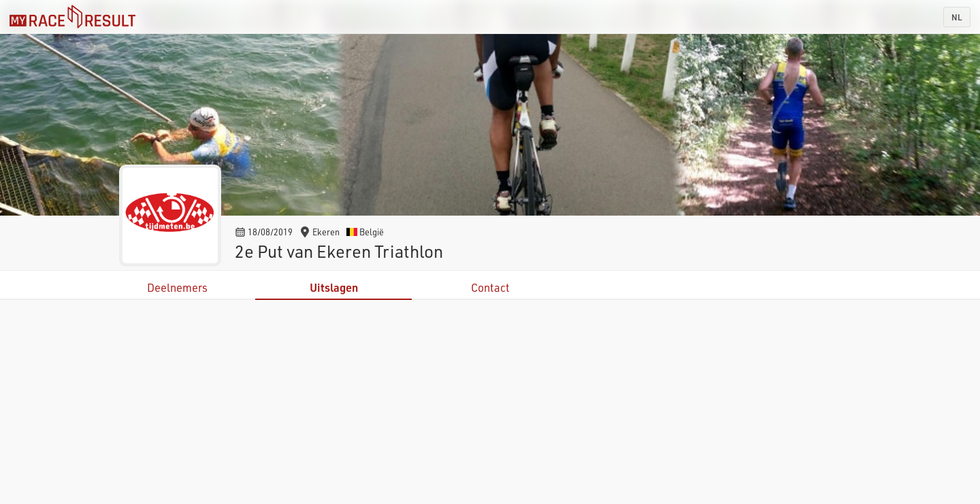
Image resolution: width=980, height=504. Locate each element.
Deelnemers (177, 287)
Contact (490, 287)
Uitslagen (334, 287)
